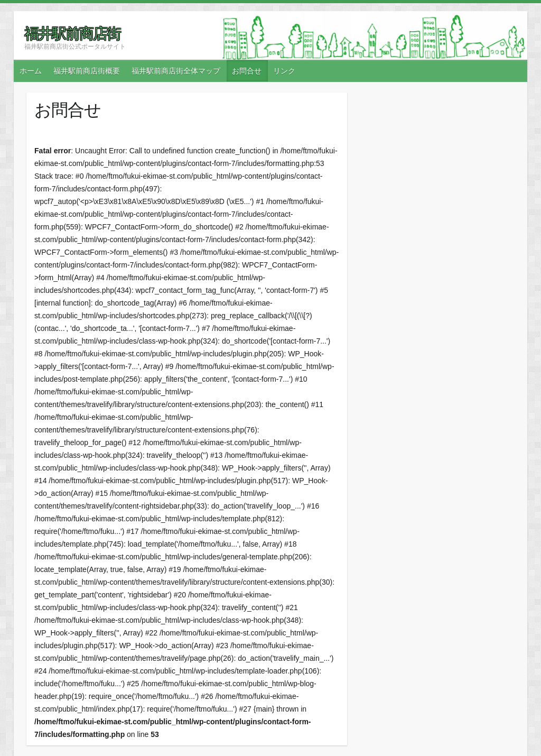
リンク (284, 71)
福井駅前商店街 (72, 33)
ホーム (31, 71)
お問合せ (247, 71)
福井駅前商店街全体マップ (176, 71)
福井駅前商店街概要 (87, 71)
